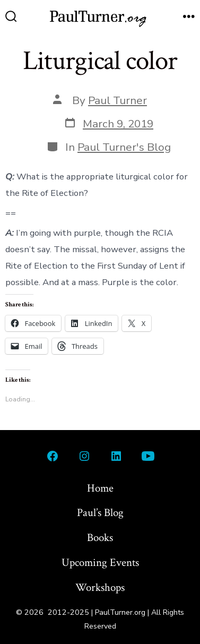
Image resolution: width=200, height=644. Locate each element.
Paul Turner (118, 100)
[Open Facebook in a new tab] (53, 456)
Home (100, 488)
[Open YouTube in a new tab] (148, 456)
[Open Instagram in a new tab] (84, 456)
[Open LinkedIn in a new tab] (116, 456)
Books (100, 538)
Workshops (100, 587)
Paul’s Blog (100, 513)
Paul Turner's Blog (124, 147)
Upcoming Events (100, 563)
